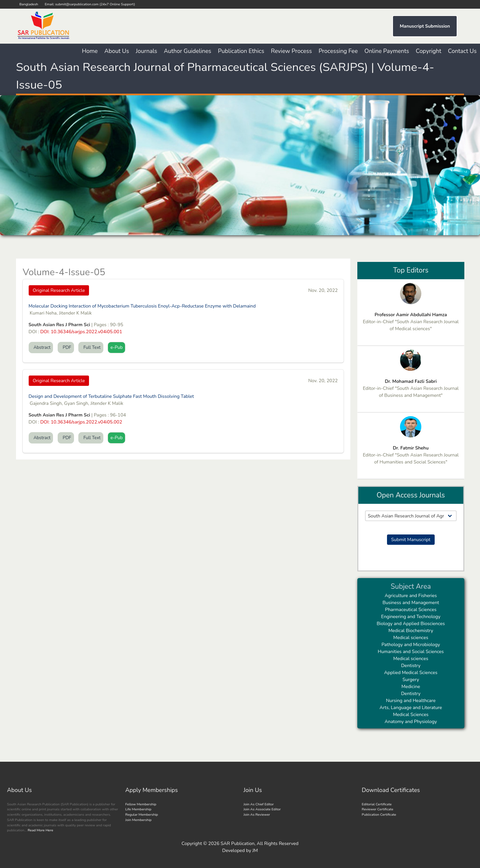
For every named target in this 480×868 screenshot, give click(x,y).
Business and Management (411, 603)
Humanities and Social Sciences (411, 652)
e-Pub (116, 348)
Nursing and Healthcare (411, 701)
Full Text (91, 348)
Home (90, 51)
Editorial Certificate (377, 804)
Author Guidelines (188, 51)
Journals (146, 51)
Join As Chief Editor (259, 804)
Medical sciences (411, 638)
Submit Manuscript (411, 540)
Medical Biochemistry (411, 631)
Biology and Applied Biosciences (411, 624)
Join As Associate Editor (262, 809)
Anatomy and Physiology (411, 722)
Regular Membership (142, 815)
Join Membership (138, 820)
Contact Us (462, 51)
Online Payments (387, 51)
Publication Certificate (379, 815)
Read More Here (40, 830)
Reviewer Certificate (377, 809)
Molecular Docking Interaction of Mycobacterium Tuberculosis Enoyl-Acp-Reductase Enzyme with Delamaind (142, 306)
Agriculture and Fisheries (411, 596)
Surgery (411, 680)
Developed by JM (240, 851)
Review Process (291, 51)
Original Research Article (59, 290)
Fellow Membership (141, 804)
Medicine (411, 687)
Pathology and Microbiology (411, 645)
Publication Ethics (241, 51)
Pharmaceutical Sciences (411, 610)
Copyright (428, 51)
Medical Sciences (411, 715)
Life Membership (138, 809)
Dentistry (411, 666)
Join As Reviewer (257, 815)
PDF (66, 348)
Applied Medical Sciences (411, 673)
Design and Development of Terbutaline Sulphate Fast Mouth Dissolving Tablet (111, 396)
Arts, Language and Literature (411, 708)
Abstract (41, 348)
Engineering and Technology (411, 617)
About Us (117, 51)
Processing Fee (338, 51)
